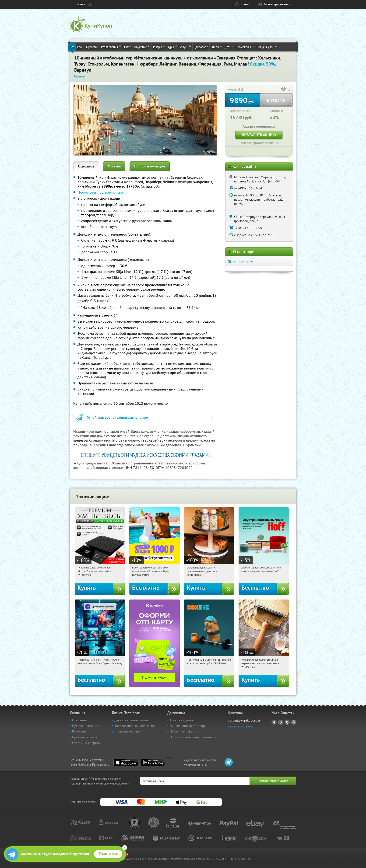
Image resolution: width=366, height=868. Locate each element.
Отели (216, 47)
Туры (172, 47)
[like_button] (284, 90)
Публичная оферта (183, 731)
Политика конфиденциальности (193, 737)
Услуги (185, 47)
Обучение (142, 47)
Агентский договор (184, 720)
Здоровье (201, 47)
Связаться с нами (241, 726)
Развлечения (111, 47)
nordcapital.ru (243, 261)
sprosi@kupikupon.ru (244, 720)
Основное (86, 166)
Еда (80, 47)
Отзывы (114, 166)
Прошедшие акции (128, 731)
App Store (126, 762)
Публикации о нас (85, 726)
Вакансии (79, 731)
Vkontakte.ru (281, 722)
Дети (229, 47)
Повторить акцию (259, 135)
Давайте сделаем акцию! (132, 720)
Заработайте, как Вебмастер (135, 726)
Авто (127, 47)
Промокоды (245, 47)
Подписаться (108, 854)
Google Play (153, 762)
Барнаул (81, 4)
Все (72, 47)
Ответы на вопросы (86, 743)
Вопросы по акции (150, 166)
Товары (159, 47)
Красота (92, 47)
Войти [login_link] (245, 4)
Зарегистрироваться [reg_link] (277, 4)
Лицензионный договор (187, 726)
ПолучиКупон (267, 47)
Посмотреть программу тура (100, 192)
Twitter (287, 722)
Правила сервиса (84, 737)
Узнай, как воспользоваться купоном (118, 417)
